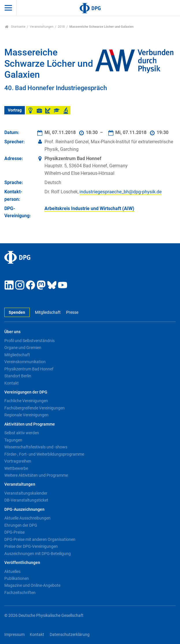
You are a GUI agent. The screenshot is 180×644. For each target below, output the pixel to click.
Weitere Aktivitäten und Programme (36, 475)
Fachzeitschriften (20, 593)
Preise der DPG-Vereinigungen (31, 546)
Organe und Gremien (23, 348)
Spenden (17, 312)
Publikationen (17, 578)
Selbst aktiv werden (22, 433)
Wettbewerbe (16, 468)
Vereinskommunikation (25, 362)
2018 (61, 27)
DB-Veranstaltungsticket (26, 500)
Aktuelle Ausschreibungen (27, 518)
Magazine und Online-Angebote (32, 585)
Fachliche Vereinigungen (26, 401)
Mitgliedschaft (48, 312)
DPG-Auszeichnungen (24, 510)
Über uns (12, 332)
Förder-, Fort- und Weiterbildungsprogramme (44, 454)
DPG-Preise (14, 532)
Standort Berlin (18, 376)
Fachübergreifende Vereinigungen (35, 408)
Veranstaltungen (42, 27)
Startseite (15, 27)
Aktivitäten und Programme (30, 424)
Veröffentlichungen (22, 563)
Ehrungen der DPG (21, 525)
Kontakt (12, 383)
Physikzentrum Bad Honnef (29, 369)
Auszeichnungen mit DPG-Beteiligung (38, 554)
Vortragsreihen (18, 461)
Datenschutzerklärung (70, 635)
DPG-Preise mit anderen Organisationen (40, 539)
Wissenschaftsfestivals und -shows (36, 447)
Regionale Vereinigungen (26, 415)
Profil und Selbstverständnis (29, 341)
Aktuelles (12, 571)
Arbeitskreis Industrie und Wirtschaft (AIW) (89, 208)
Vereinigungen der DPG (26, 392)
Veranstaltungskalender (26, 493)
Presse (72, 312)
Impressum (14, 635)
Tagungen (13, 440)
